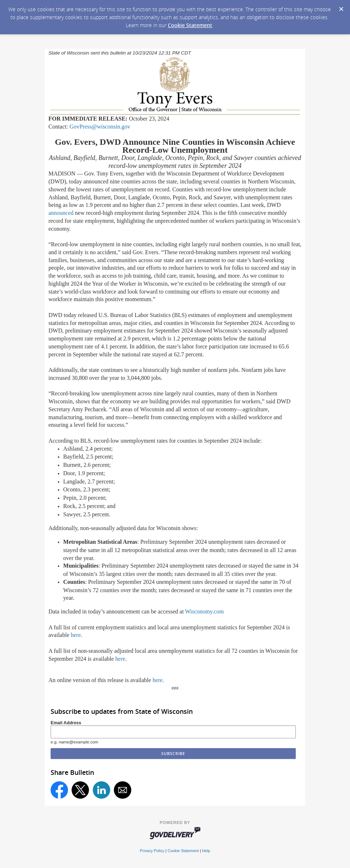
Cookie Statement (190, 25)
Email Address (66, 723)
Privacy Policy (152, 851)
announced (61, 213)
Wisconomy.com (204, 611)
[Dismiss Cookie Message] (341, 7)
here (76, 635)
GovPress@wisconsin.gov (100, 127)
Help (206, 851)
